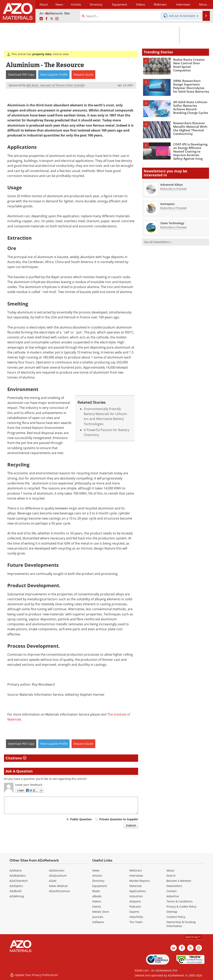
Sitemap (172, 912)
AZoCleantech (19, 881)
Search (171, 876)
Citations (16, 758)
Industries (136, 896)
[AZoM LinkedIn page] (41, 19)
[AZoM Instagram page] (57, 19)
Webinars (136, 870)
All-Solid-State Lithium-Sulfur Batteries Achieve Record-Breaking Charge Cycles (191, 107)
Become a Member (179, 881)
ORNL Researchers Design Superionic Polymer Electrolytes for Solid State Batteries (191, 86)
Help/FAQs (136, 917)
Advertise (173, 896)
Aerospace (167, 204)
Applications (138, 891)
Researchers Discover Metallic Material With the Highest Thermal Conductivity (190, 128)
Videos (97, 901)
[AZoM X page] (52, 19)
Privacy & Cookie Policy (181, 907)
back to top (193, 937)
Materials (136, 886)
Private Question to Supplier (119, 819)
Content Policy (176, 917)
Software (98, 922)
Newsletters (174, 886)
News (96, 870)
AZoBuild (15, 891)
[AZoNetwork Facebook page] (47, 19)
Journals (98, 917)
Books (96, 891)
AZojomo (135, 901)
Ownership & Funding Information (181, 924)
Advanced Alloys (172, 185)
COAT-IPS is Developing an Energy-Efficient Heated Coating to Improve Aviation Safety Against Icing (190, 151)
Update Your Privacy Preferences (34, 975)
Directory (96, 4)
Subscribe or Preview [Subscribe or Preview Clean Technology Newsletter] (173, 227)
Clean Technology (172, 223)
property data (42, 54)
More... (204, 4)
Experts (134, 912)
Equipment (100, 886)
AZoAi (53, 881)
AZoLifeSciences (60, 891)
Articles (97, 876)
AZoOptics (16, 886)
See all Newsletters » (158, 242)
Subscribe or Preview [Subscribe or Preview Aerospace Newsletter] (173, 208)
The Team (136, 922)
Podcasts (135, 907)
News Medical (58, 886)
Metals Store (101, 912)
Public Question (81, 819)
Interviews (136, 876)
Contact (171, 891)
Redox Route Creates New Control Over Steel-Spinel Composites (189, 65)
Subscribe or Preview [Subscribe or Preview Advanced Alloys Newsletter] (173, 189)
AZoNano (16, 870)
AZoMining (17, 896)
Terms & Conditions (180, 901)
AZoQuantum (58, 876)
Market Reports (140, 881)
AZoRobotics (18, 876)
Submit (131, 825)
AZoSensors (57, 870)
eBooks (97, 896)
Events (97, 907)
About (170, 870)
